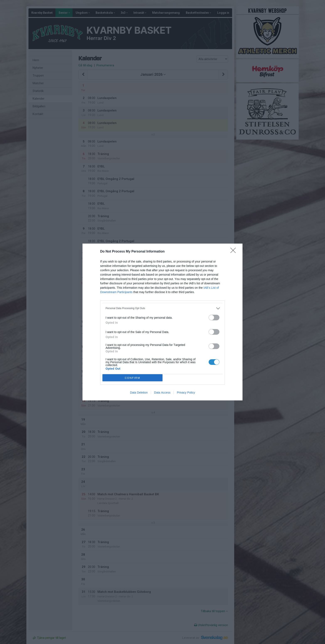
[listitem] (162, 308)
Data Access (162, 393)
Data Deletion (139, 393)
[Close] (234, 252)
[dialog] (162, 322)
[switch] (214, 318)
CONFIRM (132, 378)
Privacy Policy (186, 393)
